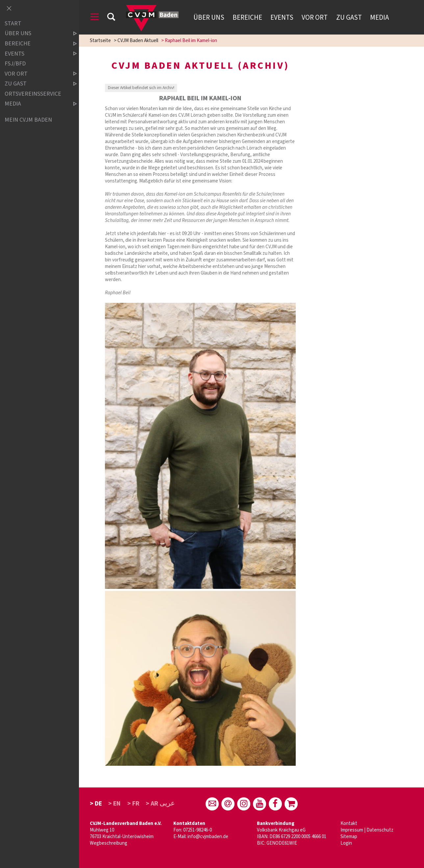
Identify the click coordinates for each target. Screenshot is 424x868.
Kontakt (349, 823)
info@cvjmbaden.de (208, 837)
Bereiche (247, 17)
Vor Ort (315, 17)
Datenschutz (380, 830)
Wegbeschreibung (109, 843)
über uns (35, 34)
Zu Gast (349, 17)
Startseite (100, 41)
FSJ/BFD (15, 64)
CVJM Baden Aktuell (138, 41)
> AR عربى (160, 804)
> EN (114, 804)
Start (13, 24)
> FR (133, 804)
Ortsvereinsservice (33, 94)
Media (379, 17)
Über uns (209, 17)
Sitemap (349, 837)
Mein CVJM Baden (28, 120)
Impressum (352, 830)
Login (346, 843)
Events (282, 17)
